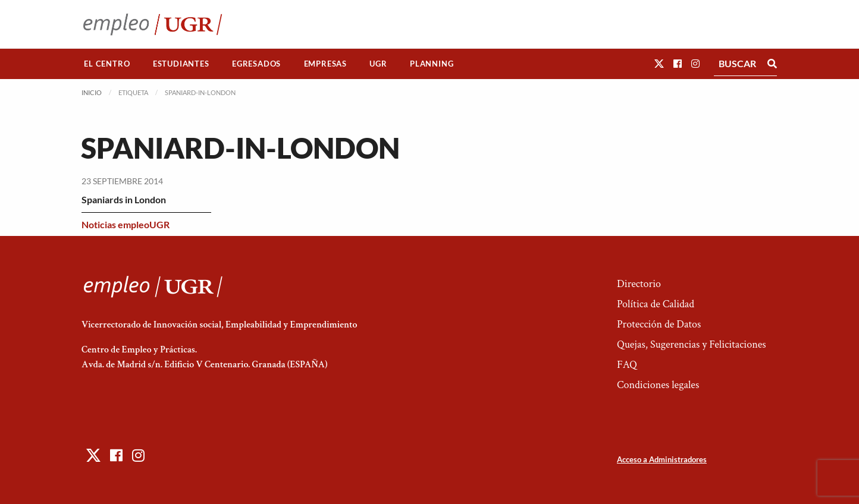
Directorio (639, 284)
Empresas (325, 64)
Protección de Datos (659, 324)
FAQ (627, 365)
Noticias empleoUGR (126, 224)
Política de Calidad (656, 304)
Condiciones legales (658, 385)
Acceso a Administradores (662, 459)
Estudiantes (181, 64)
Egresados (256, 64)
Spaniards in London (124, 199)
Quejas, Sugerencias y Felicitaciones (692, 344)
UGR (378, 64)
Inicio (92, 92)
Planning (432, 64)
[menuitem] (107, 64)
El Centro (107, 64)
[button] (659, 63)
